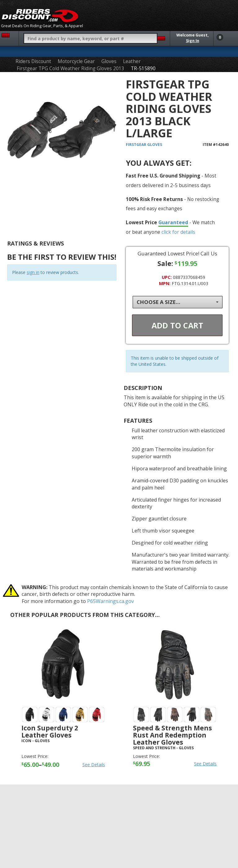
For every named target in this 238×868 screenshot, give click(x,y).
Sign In (193, 41)
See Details (94, 765)
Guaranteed (173, 222)
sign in (33, 272)
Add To (177, 325)
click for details (178, 232)
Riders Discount (33, 61)
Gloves (109, 61)
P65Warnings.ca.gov (110, 601)
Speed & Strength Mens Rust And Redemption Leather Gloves (172, 735)
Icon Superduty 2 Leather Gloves (50, 731)
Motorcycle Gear (76, 61)
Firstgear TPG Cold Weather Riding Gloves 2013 (71, 68)
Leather (132, 61)
